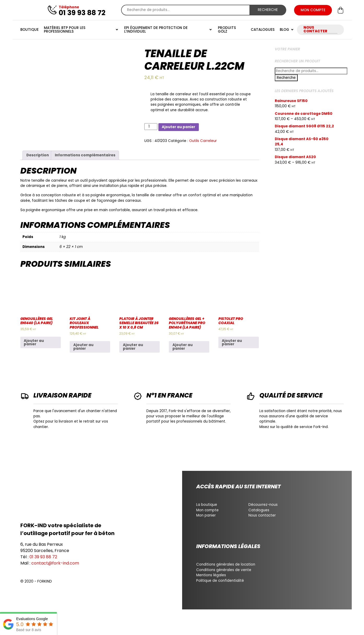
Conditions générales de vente (224, 570)
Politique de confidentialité (220, 581)
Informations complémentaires (85, 155)
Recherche (268, 10)
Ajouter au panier (178, 127)
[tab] (37, 155)
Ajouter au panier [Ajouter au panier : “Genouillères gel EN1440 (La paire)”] (34, 343)
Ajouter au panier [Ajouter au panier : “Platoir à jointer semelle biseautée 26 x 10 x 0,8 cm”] (133, 347)
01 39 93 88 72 (43, 557)
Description (38, 155)
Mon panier (206, 515)
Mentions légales (211, 575)
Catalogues (259, 510)
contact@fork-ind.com (55, 563)
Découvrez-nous (263, 505)
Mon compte (207, 510)
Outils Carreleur (203, 141)
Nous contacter (262, 515)
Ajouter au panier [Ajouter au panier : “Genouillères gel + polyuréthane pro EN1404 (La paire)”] (183, 347)
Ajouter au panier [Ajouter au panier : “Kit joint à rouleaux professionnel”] (83, 347)
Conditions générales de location (226, 564)
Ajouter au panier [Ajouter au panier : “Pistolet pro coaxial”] (232, 343)
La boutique (207, 505)
